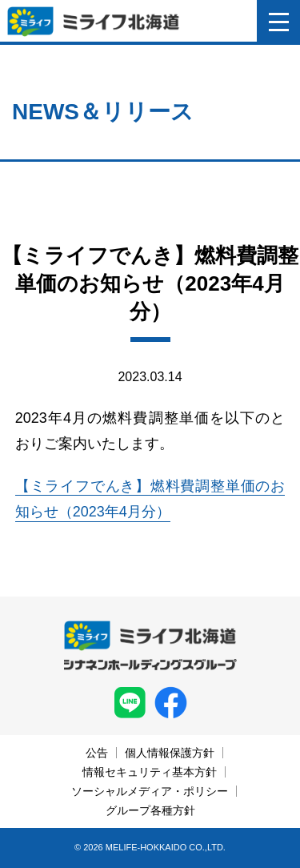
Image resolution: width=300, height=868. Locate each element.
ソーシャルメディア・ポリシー (150, 791)
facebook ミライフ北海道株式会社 (171, 703)
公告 (97, 753)
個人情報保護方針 (170, 753)
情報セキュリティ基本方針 (150, 772)
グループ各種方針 (150, 810)
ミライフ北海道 (94, 22)
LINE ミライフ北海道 (130, 703)
